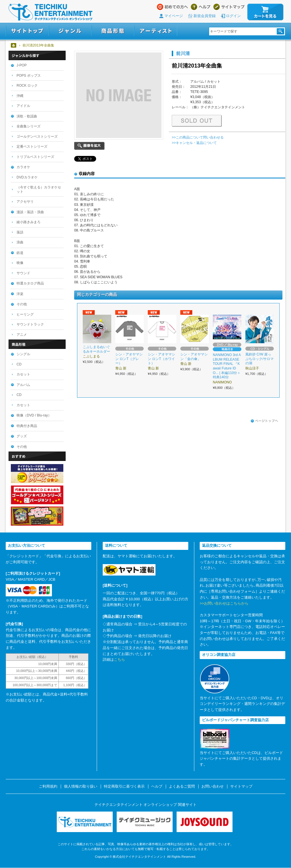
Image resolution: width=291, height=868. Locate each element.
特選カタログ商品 (30, 283)
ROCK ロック (27, 86)
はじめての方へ (172, 7)
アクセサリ (25, 202)
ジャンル (70, 31)
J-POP (22, 65)
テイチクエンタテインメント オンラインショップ (50, 12)
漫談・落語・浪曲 (30, 212)
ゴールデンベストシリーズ (37, 137)
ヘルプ (201, 7)
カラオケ (23, 167)
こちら (119, 659)
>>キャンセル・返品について (194, 143)
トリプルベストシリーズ (35, 157)
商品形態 (113, 31)
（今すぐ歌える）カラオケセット (39, 189)
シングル (23, 354)
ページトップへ (264, 421)
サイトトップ (27, 31)
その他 (22, 304)
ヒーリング (25, 314)
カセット (23, 374)
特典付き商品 (27, 426)
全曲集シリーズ (29, 126)
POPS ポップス (29, 76)
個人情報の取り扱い (81, 786)
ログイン (233, 16)
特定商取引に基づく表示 (124, 786)
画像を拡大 (89, 146)
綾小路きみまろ (29, 222)
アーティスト (156, 31)
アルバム (23, 385)
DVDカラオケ (27, 177)
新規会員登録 (205, 16)
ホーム (14, 45)
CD (19, 364)
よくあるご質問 (182, 786)
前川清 (183, 53)
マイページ (174, 16)
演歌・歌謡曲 (27, 116)
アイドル (23, 106)
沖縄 (20, 96)
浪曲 (20, 242)
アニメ (22, 335)
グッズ (22, 436)
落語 (20, 232)
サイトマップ (229, 7)
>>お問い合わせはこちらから (224, 603)
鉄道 (20, 253)
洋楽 (20, 294)
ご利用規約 (48, 786)
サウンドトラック (30, 324)
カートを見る (265, 12)
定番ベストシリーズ (32, 147)
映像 (20, 263)
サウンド (23, 273)
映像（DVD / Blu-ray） (34, 415)
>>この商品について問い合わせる (198, 137)
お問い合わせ (213, 786)
